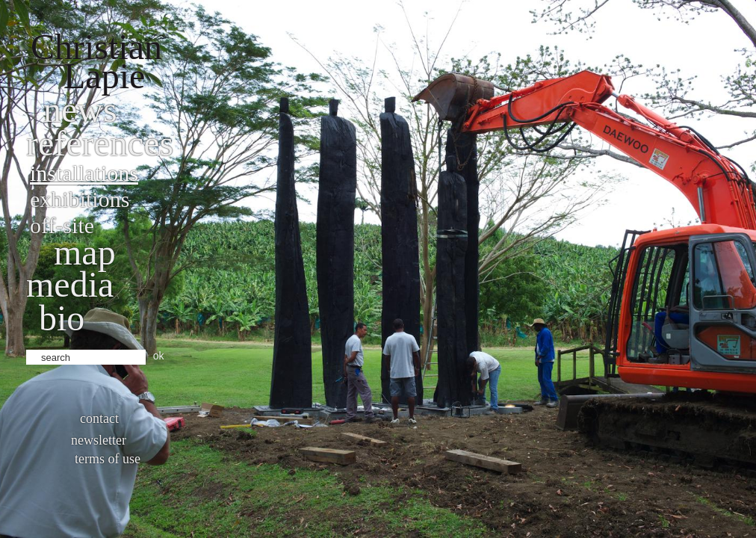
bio (62, 318)
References (100, 143)
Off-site (62, 225)
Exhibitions (80, 199)
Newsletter (99, 440)
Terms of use (108, 459)
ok (159, 356)
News (80, 109)
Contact (99, 418)
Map (85, 252)
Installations (84, 173)
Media (70, 284)
